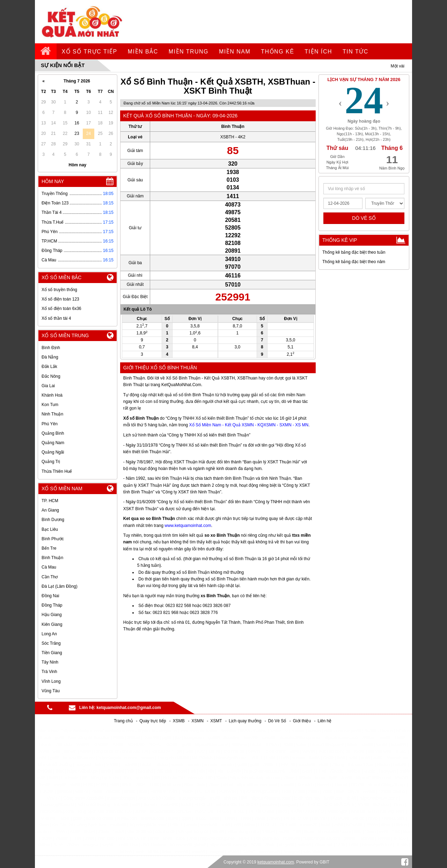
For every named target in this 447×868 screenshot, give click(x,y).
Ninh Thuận (52, 414)
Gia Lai (48, 386)
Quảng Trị (51, 462)
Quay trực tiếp (153, 721)
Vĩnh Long (51, 681)
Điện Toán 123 (55, 203)
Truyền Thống (55, 194)
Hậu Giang (52, 615)
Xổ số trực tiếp (90, 52)
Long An (49, 634)
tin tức (356, 52)
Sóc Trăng (51, 643)
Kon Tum (50, 405)
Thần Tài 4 (52, 212)
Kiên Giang (52, 624)
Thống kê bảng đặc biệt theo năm (354, 262)
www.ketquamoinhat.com (188, 526)
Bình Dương (53, 520)
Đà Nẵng (50, 357)
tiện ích (318, 52)
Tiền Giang (52, 653)
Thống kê (277, 52)
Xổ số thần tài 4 (56, 318)
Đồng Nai (50, 596)
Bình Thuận (52, 558)
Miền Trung (189, 52)
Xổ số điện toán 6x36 (61, 309)
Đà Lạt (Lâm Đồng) (60, 586)
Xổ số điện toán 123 (60, 299)
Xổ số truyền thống (59, 290)
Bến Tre (49, 548)
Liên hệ (324, 721)
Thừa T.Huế (53, 222)
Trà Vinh (49, 672)
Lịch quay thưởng (245, 721)
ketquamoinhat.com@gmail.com (129, 708)
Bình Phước (53, 539)
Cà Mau (49, 260)
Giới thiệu (302, 721)
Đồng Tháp (52, 251)
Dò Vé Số (277, 721)
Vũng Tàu (51, 691)
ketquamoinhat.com (276, 862)
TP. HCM (50, 501)
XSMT (216, 721)
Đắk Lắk (49, 367)
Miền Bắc (143, 52)
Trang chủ (123, 721)
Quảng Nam (53, 443)
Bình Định (51, 348)
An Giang (50, 510)
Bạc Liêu (50, 529)
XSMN (197, 721)
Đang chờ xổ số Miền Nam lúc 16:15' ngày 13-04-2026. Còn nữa (189, 103)
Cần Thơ (50, 577)
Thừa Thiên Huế (57, 471)
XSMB (179, 721)
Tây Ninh (50, 662)
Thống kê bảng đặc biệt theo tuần (354, 252)
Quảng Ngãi (53, 452)
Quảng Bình (53, 433)
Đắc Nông (51, 376)
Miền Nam (235, 52)
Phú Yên (50, 232)
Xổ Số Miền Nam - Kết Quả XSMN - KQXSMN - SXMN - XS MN (249, 425)
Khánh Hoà (52, 395)
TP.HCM (49, 241)
